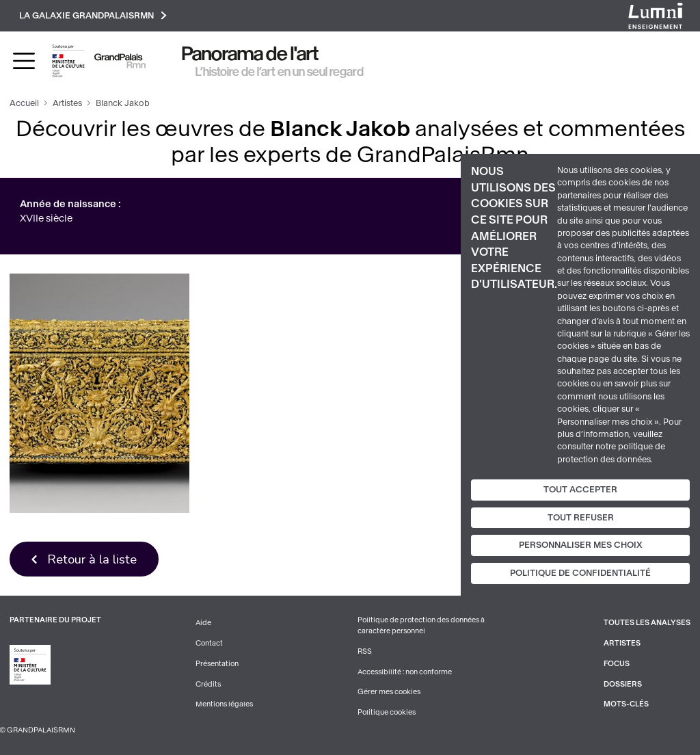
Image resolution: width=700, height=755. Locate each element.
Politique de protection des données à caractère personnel (421, 625)
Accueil (24, 103)
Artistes (67, 103)
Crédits (208, 684)
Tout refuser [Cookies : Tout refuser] (581, 518)
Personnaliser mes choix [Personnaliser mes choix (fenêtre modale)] (581, 545)
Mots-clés (626, 704)
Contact (209, 643)
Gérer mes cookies (389, 692)
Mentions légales (224, 704)
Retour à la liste (92, 559)
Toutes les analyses (647, 623)
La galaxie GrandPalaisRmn (93, 15)
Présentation (217, 664)
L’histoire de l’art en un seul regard (280, 72)
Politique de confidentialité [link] (580, 573)
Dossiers (623, 684)
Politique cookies (387, 712)
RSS (365, 651)
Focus (617, 664)
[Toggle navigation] (24, 61)
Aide (203, 623)
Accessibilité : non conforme (405, 672)
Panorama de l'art (250, 54)
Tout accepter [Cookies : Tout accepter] (580, 490)
